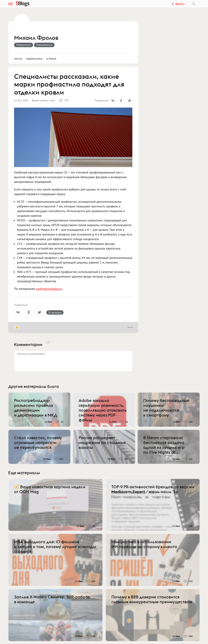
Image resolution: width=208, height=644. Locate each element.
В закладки (55, 312)
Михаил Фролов (36, 38)
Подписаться (24, 45)
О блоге (51, 58)
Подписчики (34, 58)
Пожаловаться (44, 45)
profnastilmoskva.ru (49, 289)
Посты (18, 58)
